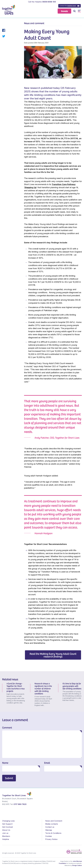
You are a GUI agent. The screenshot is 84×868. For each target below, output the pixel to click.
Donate (64, 11)
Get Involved (7, 827)
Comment (7, 727)
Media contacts (52, 824)
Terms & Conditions (53, 833)
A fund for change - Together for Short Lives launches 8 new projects (16, 687)
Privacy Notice (51, 839)
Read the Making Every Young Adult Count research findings (53, 655)
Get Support (7, 824)
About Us (6, 830)
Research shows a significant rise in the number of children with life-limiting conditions (43, 688)
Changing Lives (8, 821)
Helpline (6, 839)
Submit (9, 778)
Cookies (49, 836)
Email (47, 763)
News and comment (34, 23)
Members (6, 836)
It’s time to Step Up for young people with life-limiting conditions (72, 686)
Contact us (50, 827)
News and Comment (54, 821)
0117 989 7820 (20, 804)
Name (5, 763)
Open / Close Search (74, 11)
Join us (5, 833)
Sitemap (49, 830)
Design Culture (77, 865)
